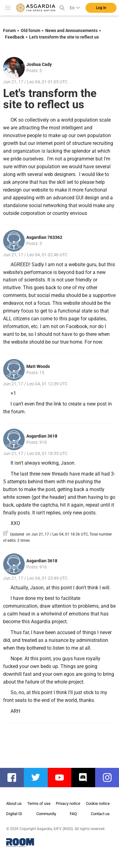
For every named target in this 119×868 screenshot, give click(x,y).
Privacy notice (68, 803)
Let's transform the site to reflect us (64, 37)
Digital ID (14, 814)
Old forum (31, 30)
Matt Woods (38, 366)
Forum (9, 30)
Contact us (100, 814)
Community (46, 814)
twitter (39, 777)
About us (14, 803)
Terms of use (39, 803)
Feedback (15, 37)
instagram (110, 777)
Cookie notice (98, 803)
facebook (15, 777)
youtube (63, 777)
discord (86, 777)
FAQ (73, 814)
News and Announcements (71, 30)
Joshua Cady (39, 64)
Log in (101, 8)
